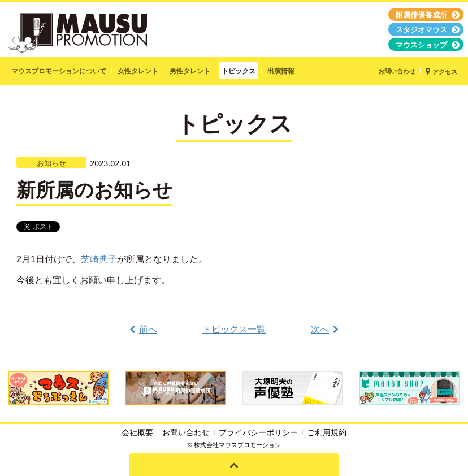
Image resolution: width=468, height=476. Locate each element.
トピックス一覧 (234, 329)
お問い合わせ (186, 432)
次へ (320, 329)
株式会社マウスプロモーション (237, 445)
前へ (148, 329)
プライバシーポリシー (258, 432)
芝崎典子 (99, 259)
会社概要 (137, 432)
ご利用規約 (327, 432)
